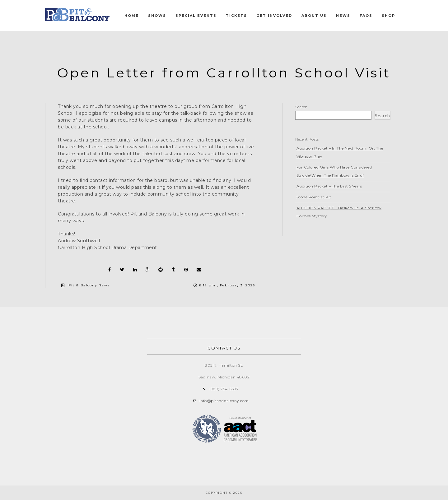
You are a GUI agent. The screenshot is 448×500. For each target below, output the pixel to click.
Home (132, 16)
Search (301, 107)
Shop (388, 16)
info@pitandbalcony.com (224, 401)
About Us (314, 16)
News (343, 16)
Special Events (196, 16)
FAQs (366, 16)
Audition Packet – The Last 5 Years (329, 186)
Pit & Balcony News (89, 285)
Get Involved (274, 16)
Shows (157, 16)
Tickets (236, 16)
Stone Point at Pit (314, 197)
